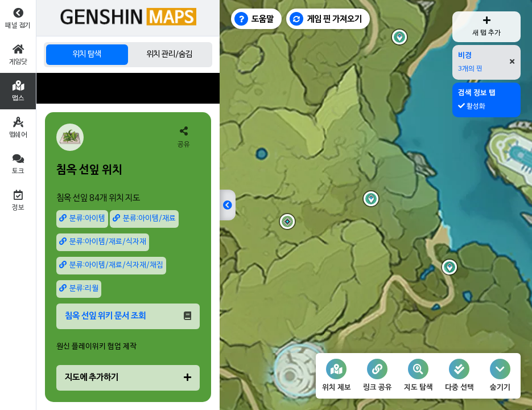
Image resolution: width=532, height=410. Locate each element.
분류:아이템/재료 (144, 218)
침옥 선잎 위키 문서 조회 (128, 316)
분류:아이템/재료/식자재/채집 (111, 265)
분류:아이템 (82, 218)
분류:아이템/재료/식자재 (103, 242)
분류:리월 (79, 288)
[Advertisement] (128, 88)
